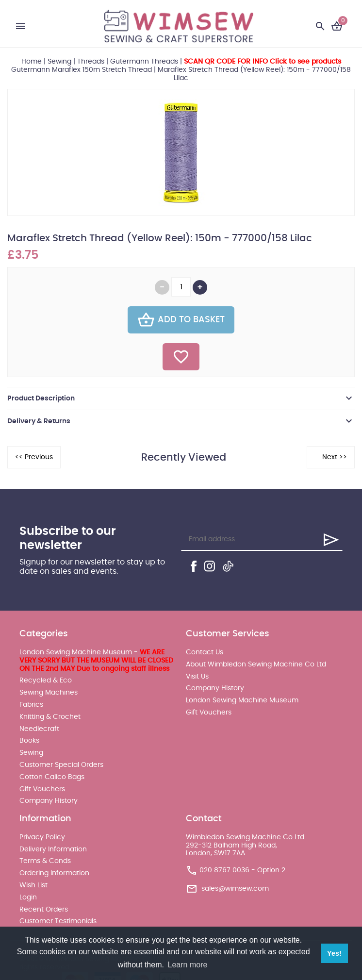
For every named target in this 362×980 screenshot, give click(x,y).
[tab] (181, 399)
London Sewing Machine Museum (242, 700)
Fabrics (31, 705)
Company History (49, 801)
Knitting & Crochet (50, 717)
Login (28, 897)
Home (32, 62)
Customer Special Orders (61, 765)
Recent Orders (44, 910)
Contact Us (205, 652)
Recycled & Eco (46, 681)
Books (29, 741)
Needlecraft (39, 729)
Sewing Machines (49, 693)
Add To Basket (181, 320)
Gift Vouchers (42, 789)
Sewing (59, 62)
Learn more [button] (188, 965)
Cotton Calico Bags (52, 777)
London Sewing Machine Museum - (96, 661)
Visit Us (197, 677)
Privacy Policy (42, 837)
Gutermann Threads (144, 62)
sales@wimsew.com (235, 889)
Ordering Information (54, 873)
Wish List (33, 885)
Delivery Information (53, 849)
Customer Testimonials (58, 921)
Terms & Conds (45, 861)
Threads (91, 62)
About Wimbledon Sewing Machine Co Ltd (256, 664)
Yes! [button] (334, 953)
